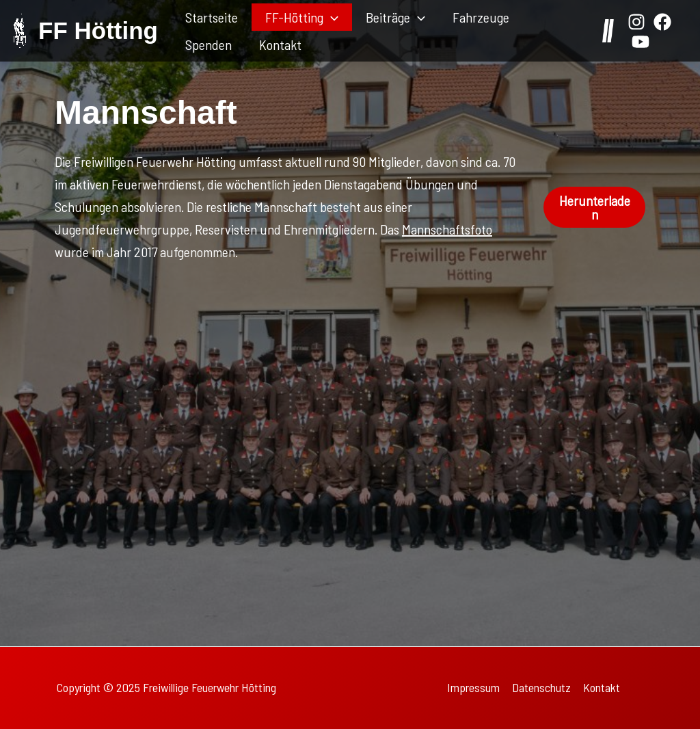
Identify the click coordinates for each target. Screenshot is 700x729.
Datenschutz (541, 687)
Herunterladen (595, 207)
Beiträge (395, 17)
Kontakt (280, 44)
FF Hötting (98, 30)
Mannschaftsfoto (447, 229)
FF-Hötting (302, 17)
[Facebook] (662, 22)
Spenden (208, 44)
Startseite (212, 17)
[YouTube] (641, 42)
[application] (331, 17)
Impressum (473, 687)
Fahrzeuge (481, 17)
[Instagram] (636, 22)
